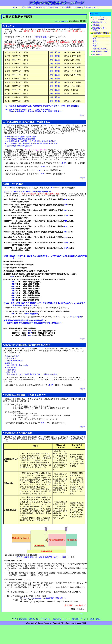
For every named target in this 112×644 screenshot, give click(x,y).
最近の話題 (26, 7)
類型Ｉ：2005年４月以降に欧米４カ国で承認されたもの (27, 195)
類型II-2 (96, 43)
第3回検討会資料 (75, 320)
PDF (57, 110)
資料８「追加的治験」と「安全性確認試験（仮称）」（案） (42, 569)
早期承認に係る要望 (100, 48)
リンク (97, 7)
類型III (95, 46)
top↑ (83, 119)
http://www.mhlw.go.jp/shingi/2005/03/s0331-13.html (43, 610)
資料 (51, 53)
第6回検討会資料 (32, 317)
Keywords (65, 21)
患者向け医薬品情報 (100, 52)
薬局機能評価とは (99, 22)
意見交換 (87, 7)
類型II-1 (96, 41)
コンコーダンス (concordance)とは (99, 18)
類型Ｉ (95, 39)
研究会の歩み (53, 7)
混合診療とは (97, 25)
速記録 (57, 53)
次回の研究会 (39, 7)
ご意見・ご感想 (95, 631)
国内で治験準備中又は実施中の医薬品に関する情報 (31, 115)
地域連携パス (97, 55)
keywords (77, 7)
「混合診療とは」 (41, 37)
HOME (16, 7)
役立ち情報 (66, 7)
